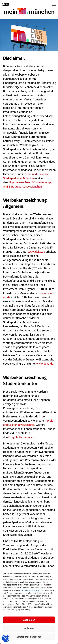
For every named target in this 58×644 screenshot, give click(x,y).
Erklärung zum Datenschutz (32, 590)
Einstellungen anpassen (29, 637)
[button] (54, 4)
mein (29, 12)
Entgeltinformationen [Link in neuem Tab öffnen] (21, 437)
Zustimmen (29, 620)
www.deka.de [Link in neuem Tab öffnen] (37, 252)
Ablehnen (29, 628)
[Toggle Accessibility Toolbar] (6, 638)
